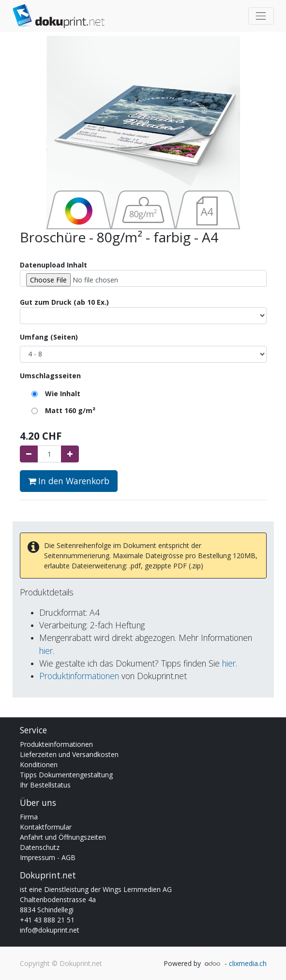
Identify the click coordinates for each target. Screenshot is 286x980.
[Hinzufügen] (70, 454)
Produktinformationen (79, 676)
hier (46, 651)
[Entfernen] (29, 454)
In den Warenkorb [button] (69, 481)
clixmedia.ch (248, 963)
